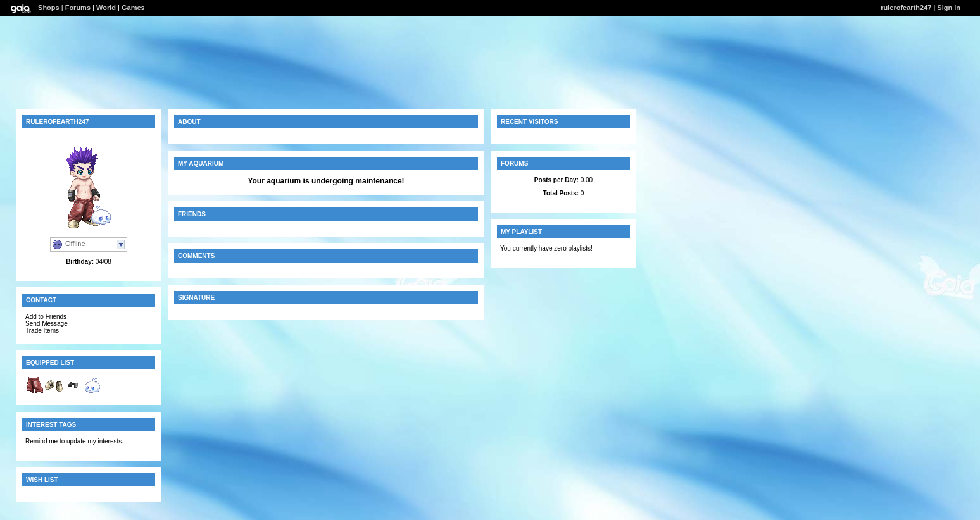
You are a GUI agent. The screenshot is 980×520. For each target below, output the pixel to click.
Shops (49, 8)
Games (133, 8)
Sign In (949, 8)
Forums (78, 8)
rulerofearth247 (906, 8)
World (106, 8)
